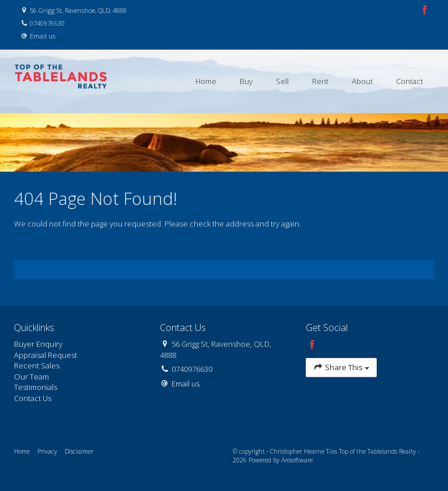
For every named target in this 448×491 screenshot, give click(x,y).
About (362, 81)
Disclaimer (79, 451)
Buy (246, 81)
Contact (409, 81)
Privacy (47, 451)
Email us (43, 36)
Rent (320, 81)
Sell (282, 81)
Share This (341, 368)
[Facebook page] (425, 11)
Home (206, 81)
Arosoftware (297, 460)
